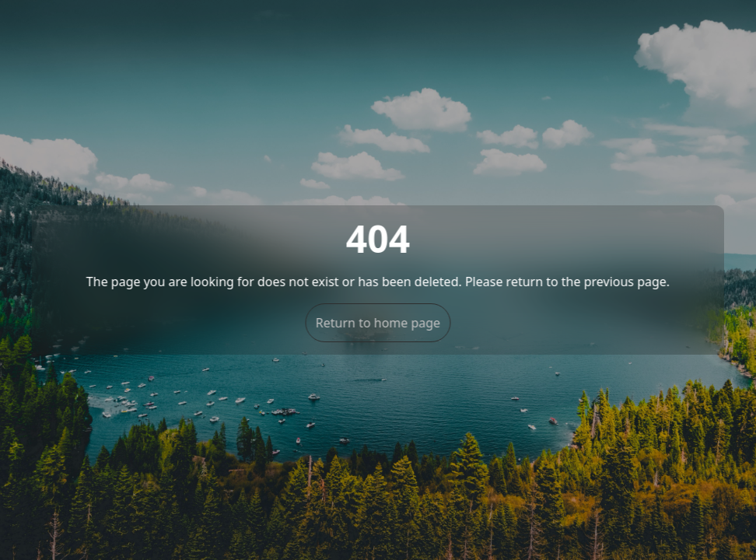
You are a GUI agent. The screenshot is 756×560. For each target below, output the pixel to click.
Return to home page (378, 323)
